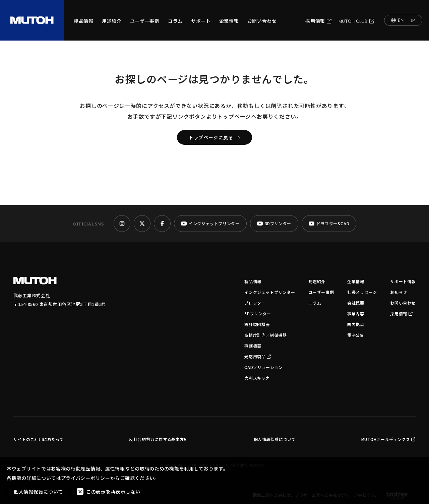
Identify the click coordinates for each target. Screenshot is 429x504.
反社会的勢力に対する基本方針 (159, 439)
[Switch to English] (403, 20)
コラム (175, 21)
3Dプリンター (258, 313)
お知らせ (399, 292)
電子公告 (356, 335)
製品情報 (84, 21)
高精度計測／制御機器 (265, 335)
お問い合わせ (262, 21)
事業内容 (356, 313)
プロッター (255, 303)
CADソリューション (263, 367)
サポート (201, 21)
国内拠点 (356, 324)
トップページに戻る (214, 137)
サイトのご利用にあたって (39, 439)
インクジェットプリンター (270, 292)
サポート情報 (403, 281)
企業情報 (229, 21)
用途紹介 (112, 21)
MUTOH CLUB (356, 21)
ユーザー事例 (145, 21)
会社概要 (356, 303)
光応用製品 (258, 356)
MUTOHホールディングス (388, 439)
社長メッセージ (362, 292)
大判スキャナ (257, 378)
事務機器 (253, 346)
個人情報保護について (275, 439)
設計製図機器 (257, 324)
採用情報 (319, 21)
